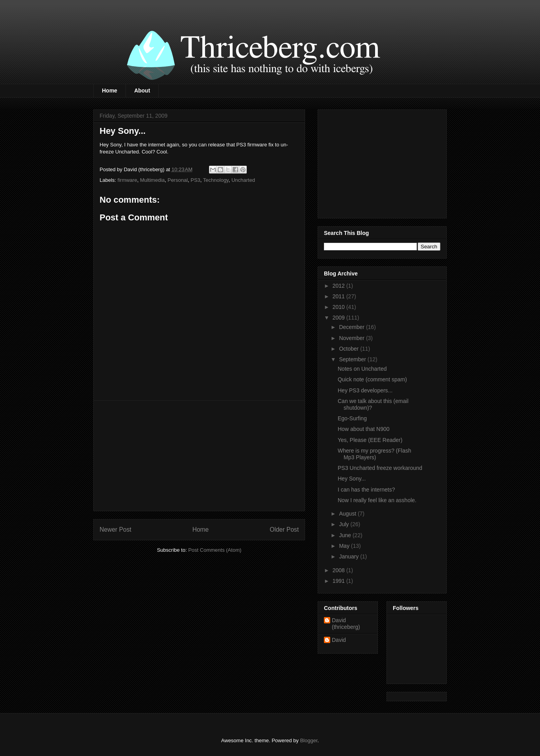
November (352, 338)
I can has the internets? (366, 490)
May (345, 546)
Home (110, 91)
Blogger (309, 740)
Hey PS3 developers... (365, 390)
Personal (178, 180)
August (348, 514)
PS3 (195, 180)
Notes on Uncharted (362, 369)
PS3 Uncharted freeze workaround (380, 468)
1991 (339, 581)
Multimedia (153, 180)
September (353, 359)
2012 (339, 286)
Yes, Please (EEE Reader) (370, 440)
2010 (339, 307)
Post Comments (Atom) (215, 550)
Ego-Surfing (352, 418)
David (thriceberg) (346, 624)
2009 (339, 318)
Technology (216, 180)
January (350, 556)
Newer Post (116, 530)
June (346, 535)
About (142, 91)
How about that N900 (364, 429)
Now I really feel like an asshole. (377, 500)
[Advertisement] (199, 456)
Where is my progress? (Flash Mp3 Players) (374, 454)
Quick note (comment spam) (372, 379)
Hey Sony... (352, 479)
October (350, 349)
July (345, 524)
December (352, 327)
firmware (128, 180)
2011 (339, 296)
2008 (339, 570)
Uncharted (243, 180)
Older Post (284, 530)
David (339, 640)
